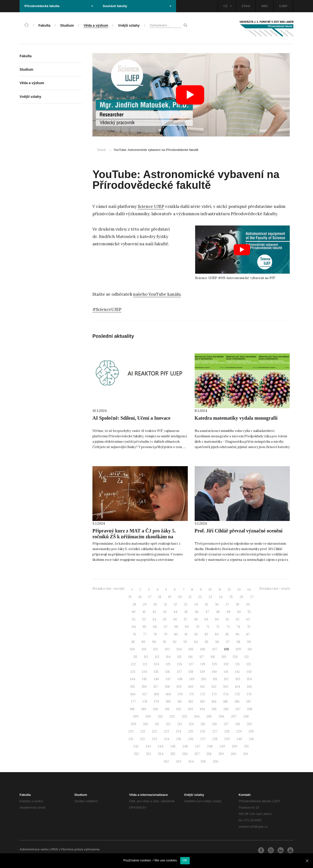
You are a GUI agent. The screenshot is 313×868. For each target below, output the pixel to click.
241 (251, 739)
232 (142, 739)
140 (214, 672)
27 (252, 597)
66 (155, 627)
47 (207, 612)
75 (249, 627)
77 (145, 634)
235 (179, 739)
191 (167, 709)
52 (134, 619)
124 (156, 664)
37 (227, 604)
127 (191, 664)
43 (165, 612)
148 (180, 679)
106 (203, 649)
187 (249, 702)
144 (133, 679)
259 (221, 754)
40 (134, 612)
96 (217, 642)
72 (218, 627)
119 (224, 657)
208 (246, 716)
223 (166, 731)
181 (180, 702)
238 (215, 739)
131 (238, 664)
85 (227, 634)
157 (156, 687)
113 (157, 657)
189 (144, 709)
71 (208, 627)
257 (197, 754)
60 (217, 619)
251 (246, 746)
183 (202, 702)
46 (197, 612)
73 (228, 627)
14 (249, 590)
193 (190, 709)
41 (144, 612)
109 (238, 649)
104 (179, 649)
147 (168, 679)
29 (145, 604)
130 (226, 664)
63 (248, 619)
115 (179, 657)
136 (168, 672)
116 (190, 657)
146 (156, 679)
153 (238, 679)
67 (166, 627)
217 (226, 724)
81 (186, 634)
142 (237, 672)
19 (170, 597)
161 (202, 687)
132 (249, 664)
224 (179, 731)
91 (164, 642)
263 (179, 761)
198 (250, 709)
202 (172, 716)
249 (222, 746)
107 (215, 649)
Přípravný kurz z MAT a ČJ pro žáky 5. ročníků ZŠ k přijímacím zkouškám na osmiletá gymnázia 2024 (134, 537)
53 (144, 619)
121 (247, 657)
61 (227, 619)
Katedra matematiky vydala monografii (236, 418)
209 (133, 724)
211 (157, 724)
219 (249, 724)
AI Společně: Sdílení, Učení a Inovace (131, 418)
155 (133, 687)
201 (160, 716)
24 (221, 597)
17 (150, 597)
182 (191, 702)
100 (132, 649)
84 (217, 634)
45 (186, 612)
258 (209, 754)
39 (248, 604)
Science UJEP (151, 206)
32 (175, 604)
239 (227, 739)
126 (180, 664)
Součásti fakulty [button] (137, 6)
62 (238, 619)
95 (207, 642)
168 (156, 694)
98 (238, 642)
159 (179, 687)
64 (134, 627)
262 (166, 761)
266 (216, 761)
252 (137, 754)
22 (200, 597)
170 (180, 694)
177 (133, 702)
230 (251, 731)
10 (210, 590)
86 (238, 634)
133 (133, 672)
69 (187, 627)
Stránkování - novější (108, 589)
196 (226, 709)
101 (144, 649)
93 (185, 642)
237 (203, 739)
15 (130, 597)
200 (148, 716)
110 (250, 649)
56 (175, 619)
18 (160, 597)
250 (235, 746)
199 (136, 716)
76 (134, 634)
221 (143, 731)
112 (146, 657)
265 (203, 761)
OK (185, 860)
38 (237, 604)
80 (176, 634)
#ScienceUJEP (107, 309)
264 (191, 761)
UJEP (283, 6)
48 (218, 612)
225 (191, 731)
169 (168, 694)
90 (154, 642)
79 (165, 634)
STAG (246, 6)
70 (197, 627)
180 (168, 702)
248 (210, 746)
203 (184, 716)
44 (175, 612)
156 (144, 687)
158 (167, 687)
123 (145, 664)
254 (161, 754)
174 (226, 694)
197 (238, 709)
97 (228, 642)
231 (131, 739)
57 (186, 619)
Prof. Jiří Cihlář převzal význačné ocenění (239, 531)
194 (202, 709)
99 (249, 642)
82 (196, 634)
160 (191, 687)
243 (148, 746)
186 (237, 702)
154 (249, 679)
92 (175, 642)
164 (238, 687)
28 (134, 604)
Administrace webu (34, 849)
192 (179, 709)
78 (155, 634)
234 (167, 739)
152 (226, 679)
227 (215, 731)
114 (168, 657)
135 (156, 672)
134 (145, 672)
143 (249, 672)
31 (165, 604)
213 (180, 724)
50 (239, 612)
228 (227, 731)
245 (173, 746)
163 (226, 687)
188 (132, 709)
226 (203, 731)
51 (249, 612)
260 (233, 754)
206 (221, 716)
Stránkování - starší (275, 589)
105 (191, 649)
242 (136, 746)
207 (234, 716)
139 (202, 672)
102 (156, 649)
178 (145, 702)
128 (203, 664)
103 (167, 649)
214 (191, 724)
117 (202, 657)
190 (156, 709)
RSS (55, 849)
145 (145, 679)
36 (217, 604)
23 (210, 597)
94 (196, 642)
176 (249, 694)
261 (246, 754)
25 (231, 597)
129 (214, 664)
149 (192, 679)
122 (133, 664)
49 (228, 612)
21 (190, 597)
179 (156, 702)
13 (239, 590)
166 (133, 694)
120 (235, 657)
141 (226, 672)
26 (241, 597)
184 (214, 702)
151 (215, 679)
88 (133, 642)
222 (154, 731)
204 (197, 716)
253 (149, 754)
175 (238, 694)
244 (161, 746)
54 (154, 619)
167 (145, 694)
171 (192, 694)
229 (239, 731)
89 (143, 642)
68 (176, 627)
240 (239, 739)
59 (206, 619)
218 (238, 724)
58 (196, 619)
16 (140, 597)
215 (203, 724)
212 (168, 724)
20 (180, 597)
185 (226, 702)
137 (179, 672)
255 (173, 754)
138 (191, 672)
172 (203, 694)
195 (214, 709)
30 (155, 604)
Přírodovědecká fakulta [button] (59, 6)
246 (185, 746)
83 (206, 634)
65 (144, 627)
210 (145, 724)
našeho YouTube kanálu (157, 294)
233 (154, 739)
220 (131, 731)
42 (154, 612)
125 (168, 664)
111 (135, 657)
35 (206, 604)
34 (196, 604)
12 (229, 590)
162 (214, 687)
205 (209, 716)
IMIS (265, 6)
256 (185, 754)
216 (214, 724)
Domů (102, 150)
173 (214, 694)
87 (248, 634)
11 (220, 590)
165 (249, 687)
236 (191, 739)
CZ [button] (227, 6)
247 (198, 746)
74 (238, 627)
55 (165, 619)
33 (186, 604)
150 (204, 679)
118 (213, 657)
